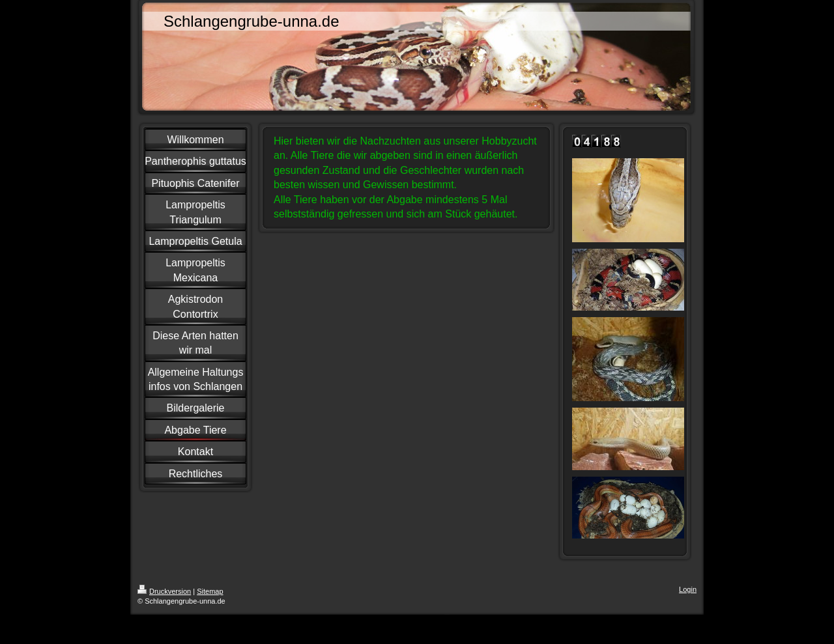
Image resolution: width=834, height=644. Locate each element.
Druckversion (164, 591)
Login (688, 589)
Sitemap (210, 591)
